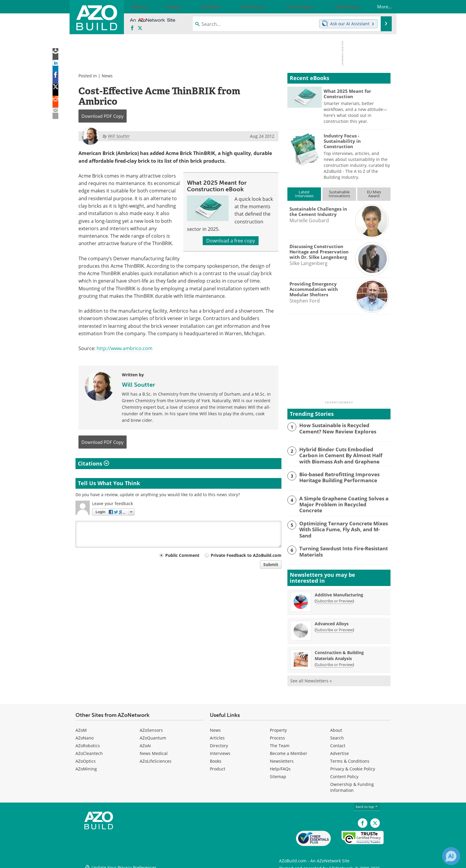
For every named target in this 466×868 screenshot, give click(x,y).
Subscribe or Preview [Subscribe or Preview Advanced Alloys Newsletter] (334, 626)
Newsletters (282, 758)
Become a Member (289, 750)
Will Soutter (138, 385)
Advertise (340, 750)
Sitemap (278, 773)
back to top (367, 803)
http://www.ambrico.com (125, 348)
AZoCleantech (89, 750)
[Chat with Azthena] (451, 856)
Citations (93, 463)
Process (277, 735)
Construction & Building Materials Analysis (339, 652)
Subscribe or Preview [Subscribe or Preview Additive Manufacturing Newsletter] (334, 598)
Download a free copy (231, 241)
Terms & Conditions (350, 758)
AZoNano (85, 735)
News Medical (154, 750)
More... (378, 7)
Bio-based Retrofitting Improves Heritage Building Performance (335, 476)
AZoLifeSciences (156, 758)
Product (218, 766)
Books (216, 758)
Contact (338, 742)
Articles (217, 735)
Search (337, 735)
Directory (219, 742)
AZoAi (145, 742)
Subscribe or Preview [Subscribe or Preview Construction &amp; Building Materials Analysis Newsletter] (334, 661)
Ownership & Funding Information (352, 784)
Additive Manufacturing (339, 592)
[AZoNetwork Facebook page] (132, 28)
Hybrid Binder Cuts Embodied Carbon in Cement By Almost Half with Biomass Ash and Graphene (344, 455)
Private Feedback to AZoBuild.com (246, 555)
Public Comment (182, 555)
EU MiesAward (374, 194)
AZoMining (86, 766)
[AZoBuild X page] (140, 28)
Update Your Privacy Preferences (121, 860)
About (336, 727)
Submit (271, 564)
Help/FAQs (280, 766)
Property (278, 727)
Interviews (220, 750)
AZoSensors (151, 727)
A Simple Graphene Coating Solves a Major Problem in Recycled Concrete (340, 500)
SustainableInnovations (339, 194)
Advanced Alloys (332, 620)
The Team (280, 742)
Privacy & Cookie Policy (353, 766)
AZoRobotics (88, 742)
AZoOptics (86, 758)
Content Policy (344, 773)
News (107, 76)
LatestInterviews (304, 194)
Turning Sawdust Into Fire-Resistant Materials (340, 548)
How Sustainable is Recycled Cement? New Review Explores (342, 428)
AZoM (81, 727)
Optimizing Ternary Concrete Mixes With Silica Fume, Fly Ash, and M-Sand (342, 524)
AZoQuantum (153, 735)
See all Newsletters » (311, 677)
